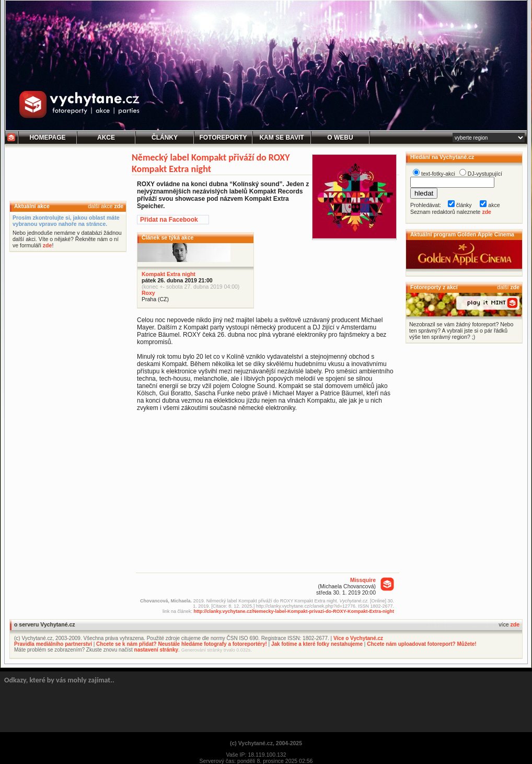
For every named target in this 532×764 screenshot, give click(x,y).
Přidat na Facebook (169, 220)
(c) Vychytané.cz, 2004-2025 (266, 743)
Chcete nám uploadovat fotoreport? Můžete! (421, 644)
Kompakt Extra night (169, 274)
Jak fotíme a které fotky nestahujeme (317, 644)
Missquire (363, 580)
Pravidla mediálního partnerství (53, 644)
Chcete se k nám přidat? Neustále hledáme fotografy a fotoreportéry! (182, 644)
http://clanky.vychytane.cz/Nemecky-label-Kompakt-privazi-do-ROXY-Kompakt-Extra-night (294, 611)
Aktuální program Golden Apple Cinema (462, 234)
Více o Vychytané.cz (358, 638)
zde (119, 206)
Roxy (148, 293)
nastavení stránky (157, 650)
